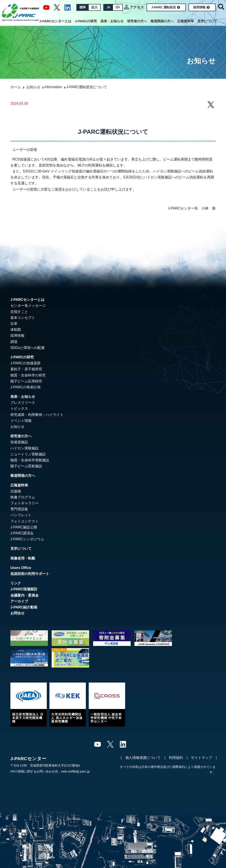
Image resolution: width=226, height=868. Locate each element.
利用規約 (176, 758)
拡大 (94, 7)
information (53, 87)
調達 (14, 342)
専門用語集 (19, 509)
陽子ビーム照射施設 (26, 466)
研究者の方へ (137, 21)
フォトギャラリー (24, 503)
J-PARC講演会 (22, 533)
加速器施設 (19, 442)
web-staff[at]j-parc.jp (75, 771)
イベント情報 (21, 421)
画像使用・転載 (23, 558)
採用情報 (201, 7)
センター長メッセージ (28, 306)
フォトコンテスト (24, 521)
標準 (83, 7)
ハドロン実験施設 (24, 448)
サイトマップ (202, 758)
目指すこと (19, 312)
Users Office (21, 568)
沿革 (14, 324)
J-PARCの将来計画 (25, 387)
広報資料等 (186, 21)
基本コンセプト (23, 318)
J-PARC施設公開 (24, 527)
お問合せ (17, 613)
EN (118, 7)
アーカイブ (19, 601)
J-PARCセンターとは (56, 21)
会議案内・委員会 (24, 595)
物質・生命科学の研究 (28, 375)
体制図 (16, 330)
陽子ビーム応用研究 (26, 381)
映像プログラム (23, 497)
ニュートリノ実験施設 (28, 454)
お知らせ (33, 87)
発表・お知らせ (112, 21)
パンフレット (21, 515)
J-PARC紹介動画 (24, 607)
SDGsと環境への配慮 (27, 348)
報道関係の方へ (162, 21)
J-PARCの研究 (86, 21)
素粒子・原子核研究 (26, 369)
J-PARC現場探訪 (24, 589)
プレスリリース (23, 403)
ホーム (16, 87)
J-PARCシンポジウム (27, 539)
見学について (207, 21)
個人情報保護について (143, 758)
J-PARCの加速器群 (25, 363)
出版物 (16, 491)
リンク (16, 583)
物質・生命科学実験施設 (30, 460)
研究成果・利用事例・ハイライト (37, 415)
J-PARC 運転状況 (166, 7)
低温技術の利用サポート (30, 574)
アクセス (137, 7)
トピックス (19, 409)
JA (108, 7)
